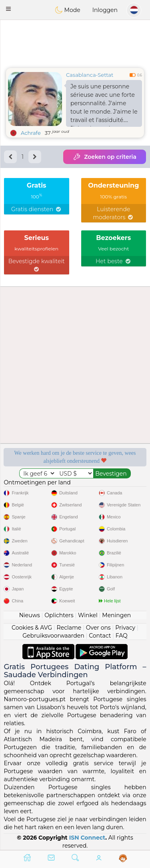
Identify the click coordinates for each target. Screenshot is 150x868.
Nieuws (30, 615)
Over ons (98, 628)
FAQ (122, 636)
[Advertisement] (75, 42)
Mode (68, 10)
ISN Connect (87, 838)
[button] (8, 9)
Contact (100, 636)
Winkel (88, 615)
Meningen (116, 615)
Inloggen (105, 10)
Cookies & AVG (32, 628)
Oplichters (59, 615)
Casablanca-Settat (90, 75)
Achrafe (31, 133)
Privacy (125, 628)
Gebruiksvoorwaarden (53, 636)
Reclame (69, 628)
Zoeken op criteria (105, 157)
